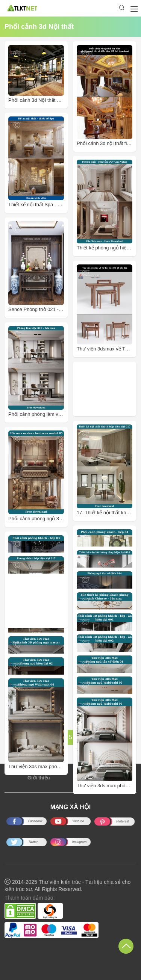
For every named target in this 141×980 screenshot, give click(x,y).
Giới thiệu (39, 778)
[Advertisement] (109, 389)
